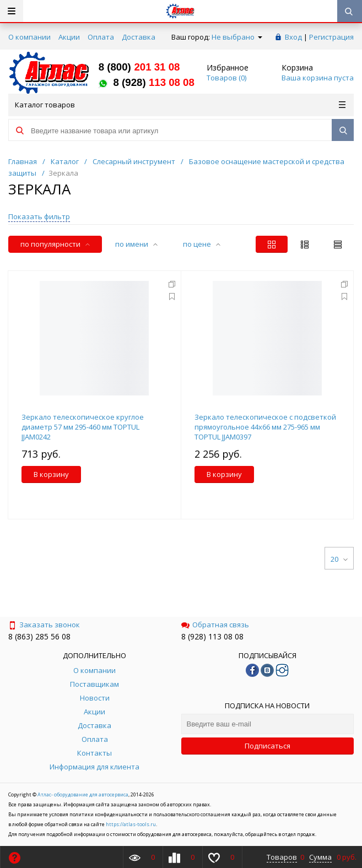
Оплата (101, 37)
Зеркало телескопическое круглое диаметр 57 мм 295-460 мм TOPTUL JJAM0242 (83, 427)
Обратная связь (215, 625)
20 (339, 559)
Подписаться (268, 746)
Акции (69, 37)
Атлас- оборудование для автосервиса (83, 794)
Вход (293, 37)
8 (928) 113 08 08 (212, 636)
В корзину (51, 474)
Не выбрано (237, 37)
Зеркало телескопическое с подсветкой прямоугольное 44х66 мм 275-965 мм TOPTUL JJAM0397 (265, 427)
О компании (29, 37)
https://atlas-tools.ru (131, 824)
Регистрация (331, 37)
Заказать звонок (44, 625)
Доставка (139, 37)
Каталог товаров (180, 105)
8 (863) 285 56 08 (39, 636)
